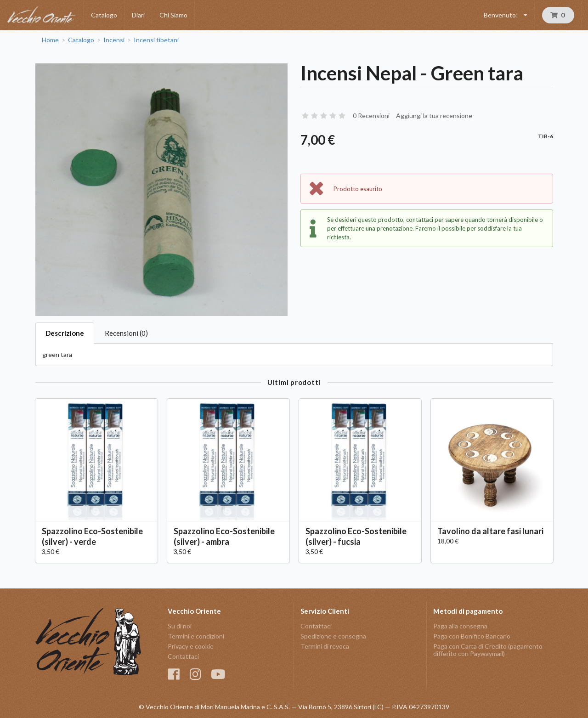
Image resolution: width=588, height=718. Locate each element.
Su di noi (180, 626)
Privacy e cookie (191, 646)
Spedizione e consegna (333, 636)
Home (50, 40)
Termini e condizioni (196, 636)
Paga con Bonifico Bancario (472, 636)
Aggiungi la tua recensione (434, 116)
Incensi (114, 40)
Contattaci (183, 656)
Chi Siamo (173, 15)
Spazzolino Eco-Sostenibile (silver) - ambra (224, 536)
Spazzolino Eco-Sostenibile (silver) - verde (92, 536)
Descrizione (65, 333)
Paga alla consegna (460, 626)
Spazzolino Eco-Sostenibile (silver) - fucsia (356, 536)
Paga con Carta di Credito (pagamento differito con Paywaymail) (488, 650)
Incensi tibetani (156, 40)
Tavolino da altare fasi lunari (490, 531)
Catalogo (104, 15)
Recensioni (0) (126, 333)
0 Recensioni (371, 116)
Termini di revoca (325, 646)
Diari (138, 15)
